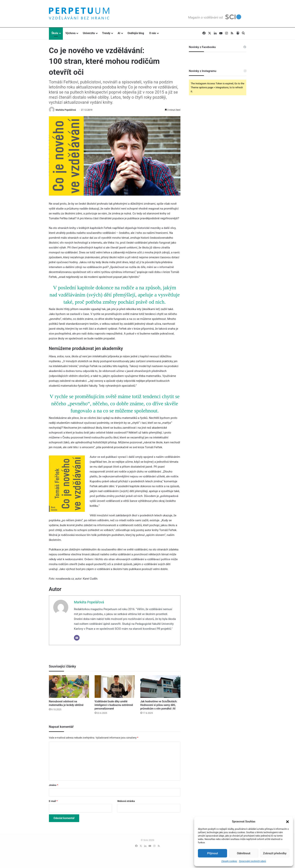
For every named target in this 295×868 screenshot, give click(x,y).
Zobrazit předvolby (275, 853)
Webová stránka (126, 801)
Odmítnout (244, 853)
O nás (153, 33)
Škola (55, 33)
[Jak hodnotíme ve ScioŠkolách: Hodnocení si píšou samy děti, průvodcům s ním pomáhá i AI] (160, 687)
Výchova (70, 33)
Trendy (106, 33)
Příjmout (213, 853)
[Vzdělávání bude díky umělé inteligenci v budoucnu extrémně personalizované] (115, 687)
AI (119, 33)
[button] (287, 822)
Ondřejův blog (136, 33)
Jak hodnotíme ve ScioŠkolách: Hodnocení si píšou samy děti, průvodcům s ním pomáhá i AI (159, 705)
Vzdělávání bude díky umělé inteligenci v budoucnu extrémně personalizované (114, 705)
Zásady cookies (229, 861)
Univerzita (89, 33)
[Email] (77, 638)
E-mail (53, 801)
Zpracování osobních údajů (252, 861)
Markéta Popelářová (66, 110)
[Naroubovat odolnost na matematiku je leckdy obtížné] (69, 687)
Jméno (54, 785)
